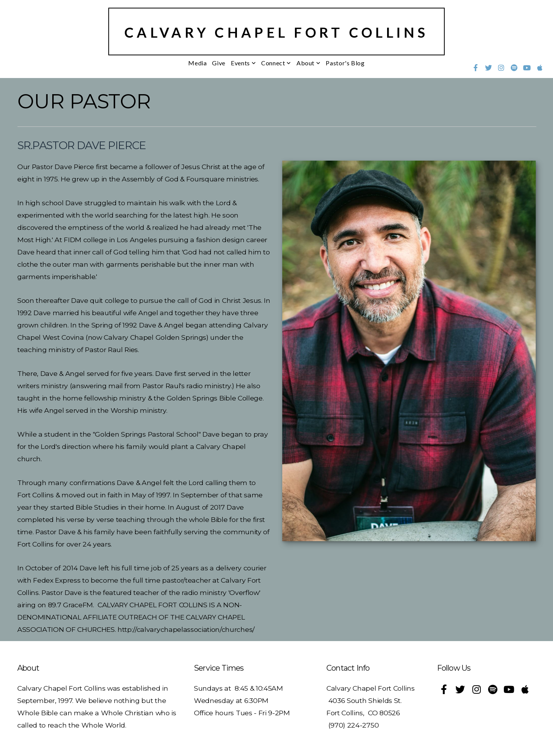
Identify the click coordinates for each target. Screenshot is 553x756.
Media (197, 63)
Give (219, 63)
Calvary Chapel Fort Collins (276, 32)
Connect (276, 63)
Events (243, 63)
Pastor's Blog (345, 63)
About (308, 63)
